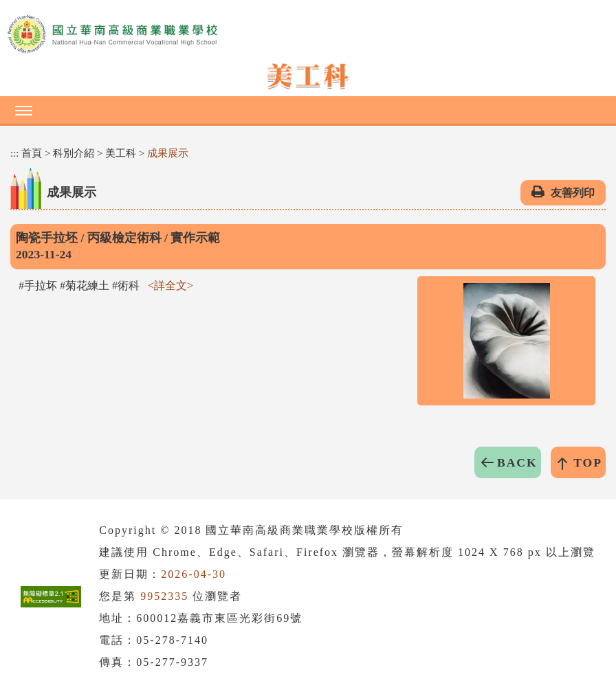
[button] (308, 110)
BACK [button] (517, 462)
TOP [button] (588, 462)
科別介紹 (74, 153)
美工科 (121, 153)
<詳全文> (170, 286)
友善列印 (573, 193)
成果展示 (168, 153)
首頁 (32, 153)
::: (15, 153)
